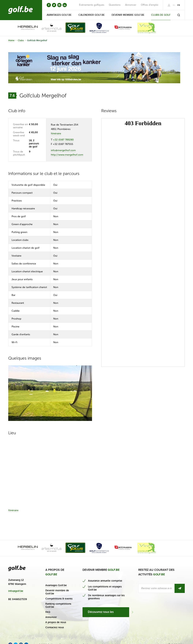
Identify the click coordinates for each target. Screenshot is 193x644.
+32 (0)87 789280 (63, 140)
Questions (115, 5)
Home (11, 40)
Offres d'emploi (150, 5)
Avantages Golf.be (56, 585)
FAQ (48, 612)
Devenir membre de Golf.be (57, 592)
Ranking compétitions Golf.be (58, 605)
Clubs (21, 40)
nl (174, 5)
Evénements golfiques (92, 5)
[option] (25, 28)
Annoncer (131, 5)
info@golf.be (16, 591)
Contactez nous (55, 627)
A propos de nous (56, 622)
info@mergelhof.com (63, 150)
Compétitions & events (59, 599)
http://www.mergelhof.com (67, 155)
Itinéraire (56, 134)
